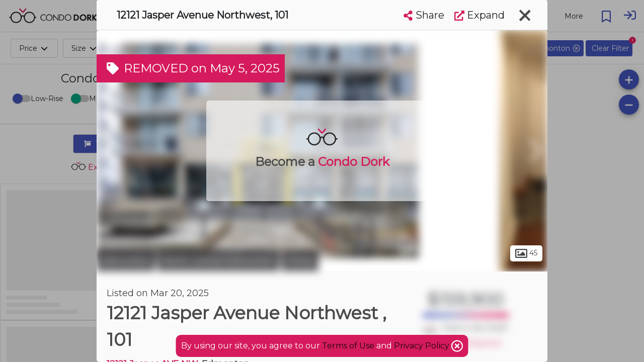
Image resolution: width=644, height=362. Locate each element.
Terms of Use (348, 346)
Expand (479, 15)
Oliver (300, 260)
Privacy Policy (423, 346)
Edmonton (126, 260)
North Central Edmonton (218, 260)
